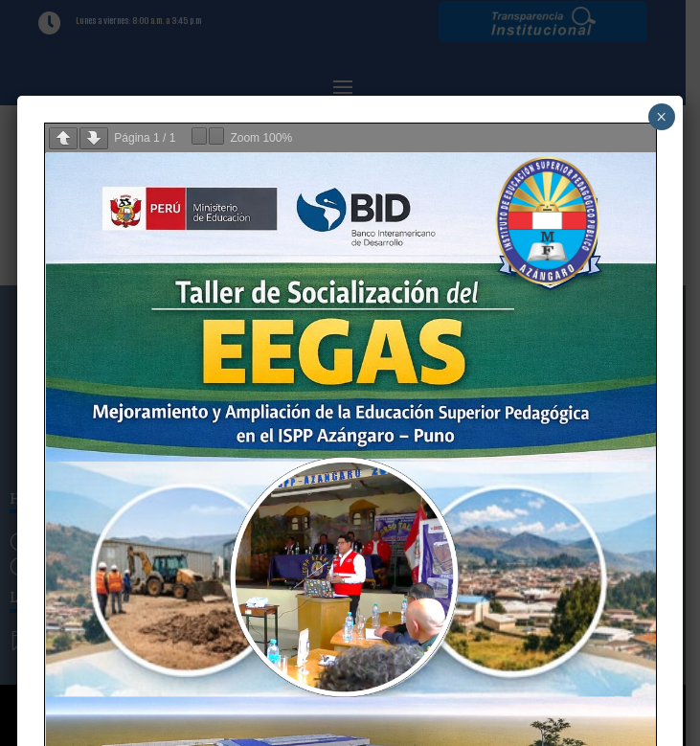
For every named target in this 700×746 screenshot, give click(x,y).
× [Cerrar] (661, 117)
